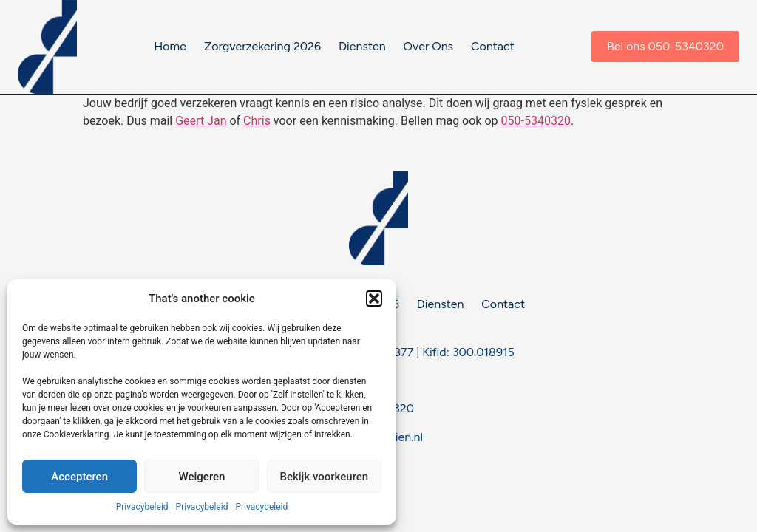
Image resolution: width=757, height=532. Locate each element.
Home (170, 46)
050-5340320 (536, 121)
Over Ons (428, 46)
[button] (374, 299)
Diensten (362, 46)
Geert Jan (201, 121)
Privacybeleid (142, 507)
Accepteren (79, 477)
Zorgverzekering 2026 (262, 46)
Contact (493, 46)
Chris (257, 121)
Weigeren (202, 477)
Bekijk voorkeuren (324, 477)
